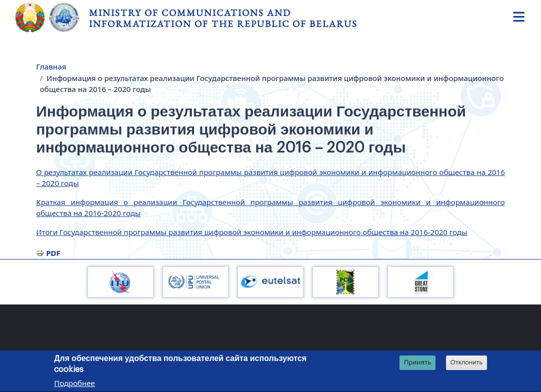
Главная (51, 66)
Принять (418, 363)
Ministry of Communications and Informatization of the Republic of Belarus (223, 18)
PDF (53, 253)
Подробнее (74, 384)
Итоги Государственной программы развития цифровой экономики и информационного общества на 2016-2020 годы (251, 232)
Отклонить (467, 364)
